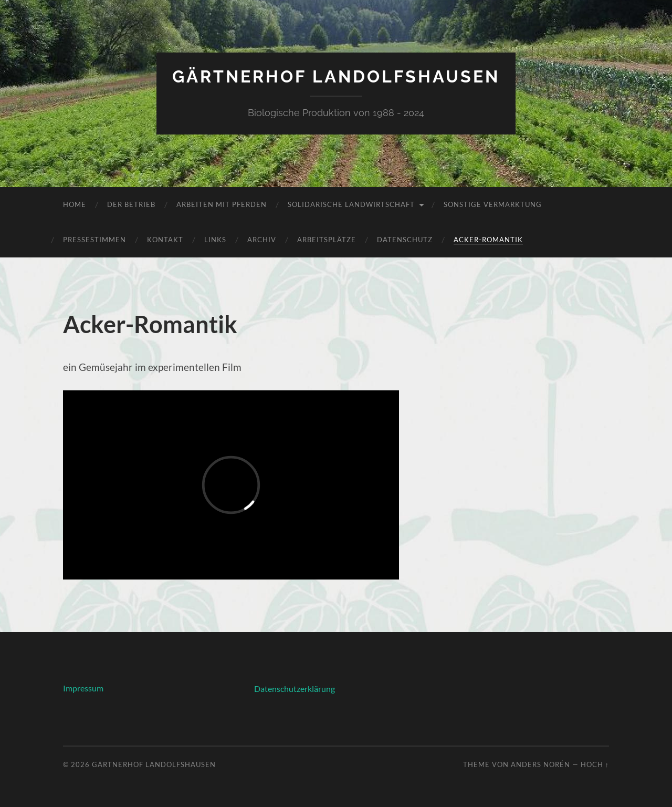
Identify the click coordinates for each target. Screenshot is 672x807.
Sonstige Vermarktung (493, 204)
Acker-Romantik (488, 240)
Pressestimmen (94, 240)
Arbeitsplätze (327, 240)
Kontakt (165, 240)
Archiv (262, 240)
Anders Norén (540, 764)
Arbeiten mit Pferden (222, 204)
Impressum (83, 688)
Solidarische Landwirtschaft (351, 204)
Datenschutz (405, 240)
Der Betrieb (131, 204)
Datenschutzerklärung (295, 689)
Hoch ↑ (595, 764)
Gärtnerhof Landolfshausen (336, 76)
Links (215, 240)
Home (75, 204)
